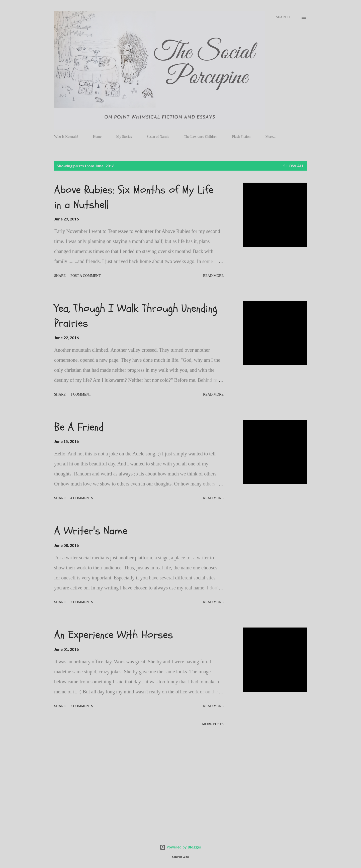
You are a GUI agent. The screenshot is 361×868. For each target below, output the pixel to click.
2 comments (82, 602)
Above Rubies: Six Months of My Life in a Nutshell (134, 197)
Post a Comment (86, 276)
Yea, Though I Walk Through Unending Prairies (136, 316)
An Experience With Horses (114, 635)
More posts (213, 724)
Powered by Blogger (180, 847)
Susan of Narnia (158, 137)
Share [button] (60, 276)
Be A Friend (79, 427)
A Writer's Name (91, 531)
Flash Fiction (241, 137)
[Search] (283, 17)
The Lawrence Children (201, 137)
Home (97, 137)
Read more (213, 276)
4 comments (82, 498)
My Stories (124, 137)
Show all (294, 166)
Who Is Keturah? (66, 137)
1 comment (81, 394)
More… (271, 137)
